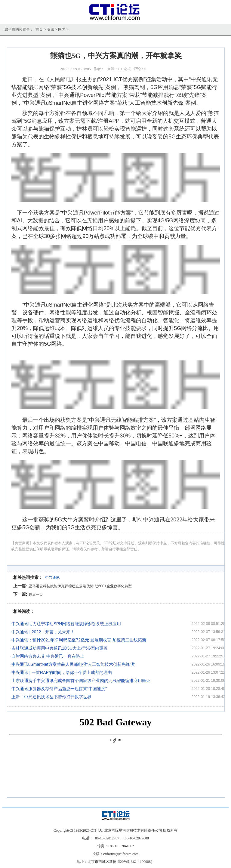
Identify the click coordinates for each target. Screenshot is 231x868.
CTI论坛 (124, 69)
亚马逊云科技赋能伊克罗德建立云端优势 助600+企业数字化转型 (80, 586)
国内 (62, 29)
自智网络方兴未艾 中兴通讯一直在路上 (48, 656)
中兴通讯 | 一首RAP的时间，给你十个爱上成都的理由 (62, 672)
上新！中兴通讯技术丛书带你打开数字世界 (51, 697)
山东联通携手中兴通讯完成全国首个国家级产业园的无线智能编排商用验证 (81, 681)
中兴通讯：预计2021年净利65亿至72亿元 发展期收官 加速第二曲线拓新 (79, 640)
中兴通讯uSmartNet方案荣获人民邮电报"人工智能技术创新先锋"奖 (74, 664)
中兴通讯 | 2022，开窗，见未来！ (43, 632)
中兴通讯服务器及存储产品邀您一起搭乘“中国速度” (59, 689)
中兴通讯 (52, 578)
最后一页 (36, 595)
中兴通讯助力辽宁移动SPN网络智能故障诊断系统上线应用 (66, 624)
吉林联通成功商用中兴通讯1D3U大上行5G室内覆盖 (60, 648)
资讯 (51, 29)
